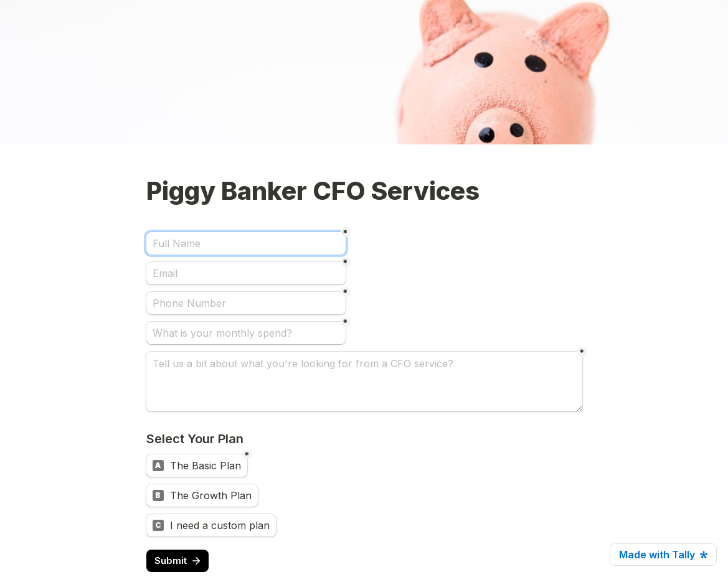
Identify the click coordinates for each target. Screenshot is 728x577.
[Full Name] (246, 243)
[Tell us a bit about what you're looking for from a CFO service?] (364, 382)
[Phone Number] (246, 303)
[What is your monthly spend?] (246, 333)
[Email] (246, 273)
